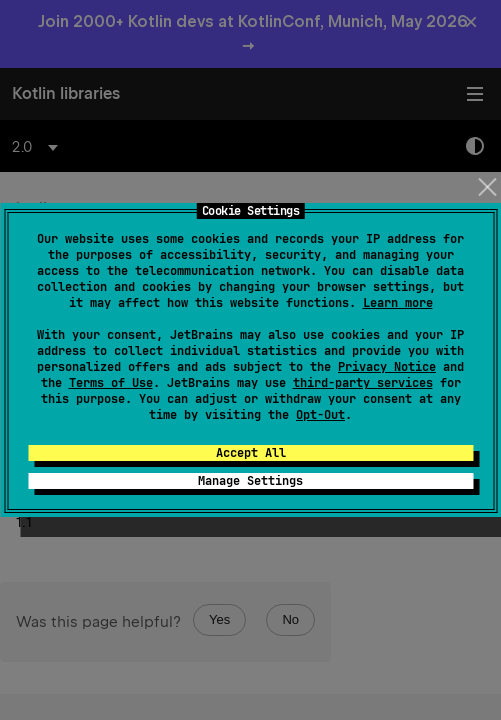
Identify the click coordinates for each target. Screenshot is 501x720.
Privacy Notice (387, 367)
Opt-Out (320, 415)
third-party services (363, 383)
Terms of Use (111, 383)
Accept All (251, 453)
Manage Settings (250, 481)
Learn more (398, 303)
